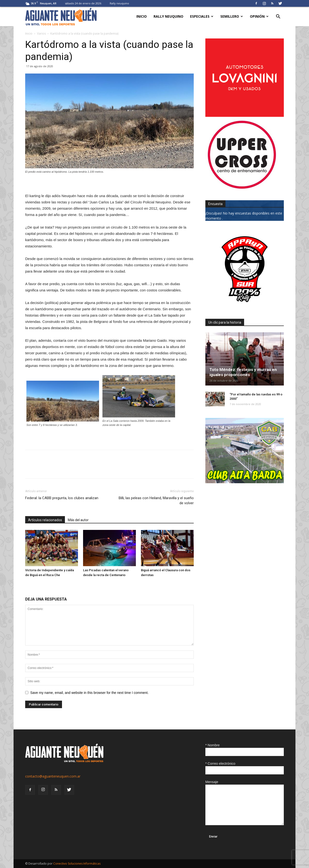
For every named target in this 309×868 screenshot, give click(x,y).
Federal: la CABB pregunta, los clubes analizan (62, 498)
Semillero (232, 16)
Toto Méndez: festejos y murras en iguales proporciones (243, 372)
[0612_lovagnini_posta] (245, 115)
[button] (278, 17)
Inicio (142, 16)
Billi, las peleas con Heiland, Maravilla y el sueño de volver (156, 501)
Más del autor (78, 520)
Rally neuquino (119, 3)
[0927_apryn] (245, 307)
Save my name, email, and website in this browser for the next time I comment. (89, 693)
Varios (41, 33)
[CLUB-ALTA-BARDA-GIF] (245, 482)
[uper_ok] (242, 189)
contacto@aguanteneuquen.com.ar (53, 776)
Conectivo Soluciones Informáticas (77, 864)
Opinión (259, 16)
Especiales (202, 16)
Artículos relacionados (45, 520)
